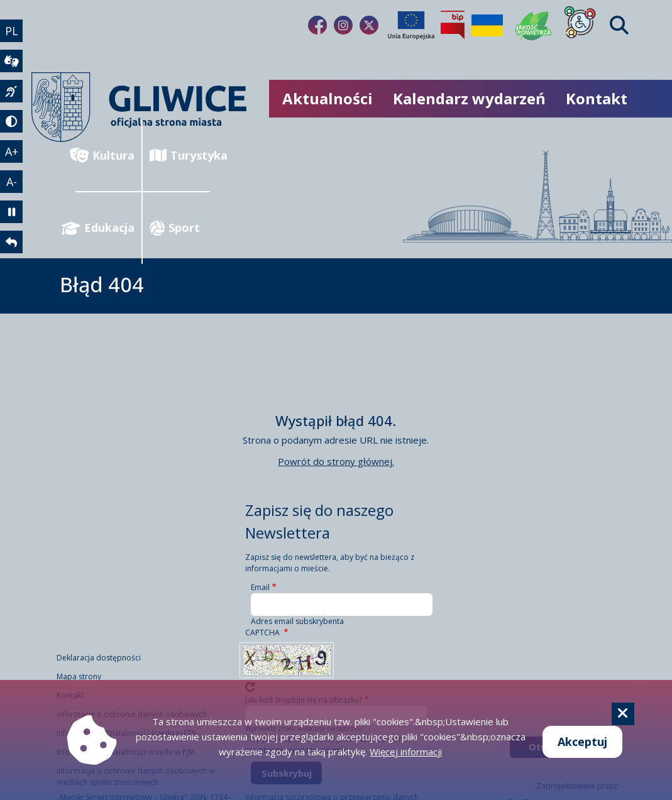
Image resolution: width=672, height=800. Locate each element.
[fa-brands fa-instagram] (343, 25)
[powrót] (11, 242)
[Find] (619, 25)
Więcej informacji (406, 752)
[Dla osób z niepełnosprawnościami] (580, 25)
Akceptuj (582, 742)
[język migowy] (11, 91)
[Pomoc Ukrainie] (487, 25)
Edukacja (105, 228)
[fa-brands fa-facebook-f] (317, 25)
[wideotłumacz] (11, 61)
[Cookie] (623, 714)
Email (260, 587)
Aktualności (328, 98)
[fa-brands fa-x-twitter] (369, 25)
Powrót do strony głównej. (336, 461)
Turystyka (180, 156)
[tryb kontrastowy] (11, 121)
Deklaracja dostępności (99, 658)
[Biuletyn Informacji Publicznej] (453, 25)
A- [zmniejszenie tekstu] (12, 182)
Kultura (105, 156)
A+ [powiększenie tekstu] (12, 151)
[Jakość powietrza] (534, 25)
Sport (175, 228)
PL (12, 31)
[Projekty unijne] (411, 25)
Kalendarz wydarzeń (469, 98)
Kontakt (597, 98)
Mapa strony (79, 677)
